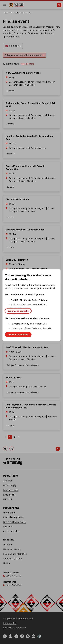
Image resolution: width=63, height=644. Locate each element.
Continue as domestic (18, 311)
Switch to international (18, 334)
